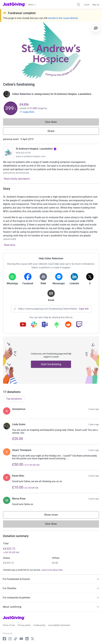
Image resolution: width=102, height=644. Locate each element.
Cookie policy (39, 625)
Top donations (14, 399)
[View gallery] (96, 28)
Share (51, 131)
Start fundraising (51, 364)
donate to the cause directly (63, 18)
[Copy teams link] (45, 325)
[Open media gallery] (51, 50)
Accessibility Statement (59, 625)
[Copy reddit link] (68, 325)
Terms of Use (9, 625)
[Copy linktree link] (57, 325)
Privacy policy (24, 625)
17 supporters (27, 112)
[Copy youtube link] (23, 325)
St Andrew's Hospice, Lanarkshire (36, 149)
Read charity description (17, 179)
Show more (54, 515)
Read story (10, 245)
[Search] (79, 4)
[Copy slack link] (34, 325)
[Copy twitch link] (79, 325)
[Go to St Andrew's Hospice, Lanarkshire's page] (9, 152)
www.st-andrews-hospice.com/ (31, 156)
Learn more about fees (52, 570)
